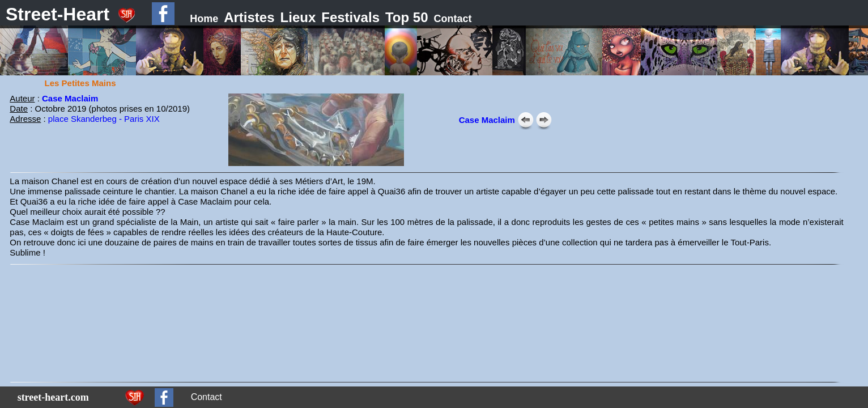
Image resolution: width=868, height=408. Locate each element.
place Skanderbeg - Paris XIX (104, 119)
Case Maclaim (70, 98)
